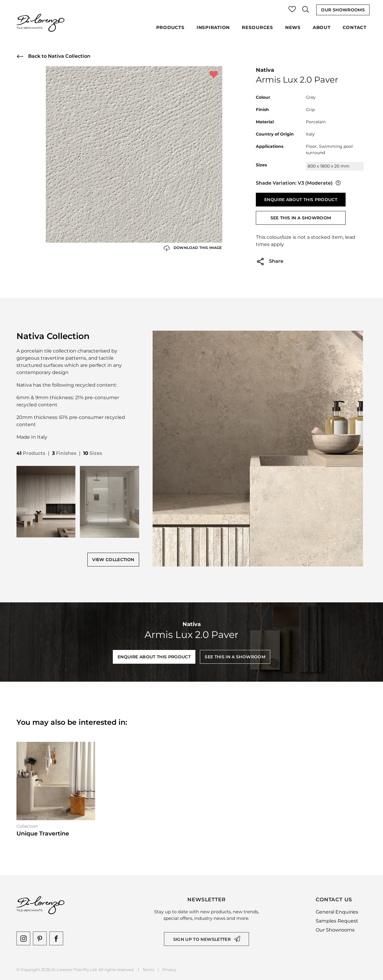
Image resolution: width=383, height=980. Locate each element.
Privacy (169, 970)
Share (270, 262)
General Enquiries (337, 912)
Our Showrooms (343, 10)
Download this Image (193, 248)
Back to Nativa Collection (53, 56)
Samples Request (337, 921)
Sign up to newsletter (202, 939)
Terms (148, 970)
